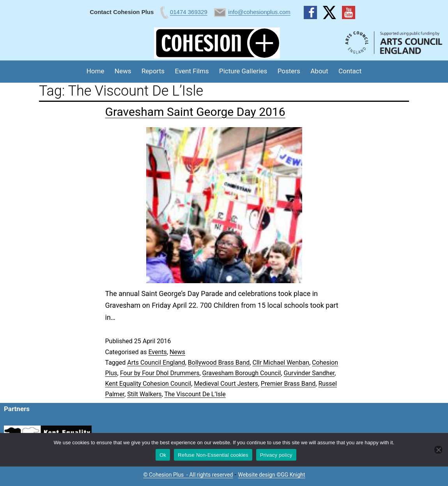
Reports (153, 71)
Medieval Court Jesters (226, 384)
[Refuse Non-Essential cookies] (438, 450)
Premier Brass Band (288, 384)
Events (157, 352)
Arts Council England (156, 363)
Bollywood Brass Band (219, 363)
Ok (163, 455)
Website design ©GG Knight (272, 475)
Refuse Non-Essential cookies (213, 455)
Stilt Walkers (144, 394)
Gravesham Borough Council (242, 373)
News (123, 71)
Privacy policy (276, 455)
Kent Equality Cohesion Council (148, 384)
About (319, 71)
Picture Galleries (243, 71)
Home (96, 71)
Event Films (192, 71)
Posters (289, 71)
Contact (350, 71)
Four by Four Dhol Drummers (160, 373)
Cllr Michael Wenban (281, 363)
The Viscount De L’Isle (195, 394)
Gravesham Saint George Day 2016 (195, 112)
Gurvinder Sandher (309, 373)
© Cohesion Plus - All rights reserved (188, 475)
